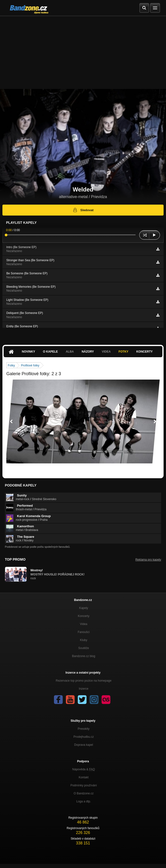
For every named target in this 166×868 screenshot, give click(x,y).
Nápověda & (83, 769)
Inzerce (83, 689)
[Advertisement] (83, 52)
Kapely (84, 608)
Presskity (84, 729)
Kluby (84, 640)
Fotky (124, 352)
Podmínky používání (84, 785)
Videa (106, 352)
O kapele (50, 352)
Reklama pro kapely (148, 560)
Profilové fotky (30, 365)
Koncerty (144, 352)
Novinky (29, 352)
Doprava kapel (83, 745)
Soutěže (84, 648)
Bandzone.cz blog (83, 656)
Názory (88, 352)
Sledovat (83, 210)
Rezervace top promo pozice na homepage (83, 681)
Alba (70, 352)
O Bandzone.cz (84, 793)
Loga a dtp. (84, 801)
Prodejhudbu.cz (83, 737)
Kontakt (84, 777)
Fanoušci (84, 632)
